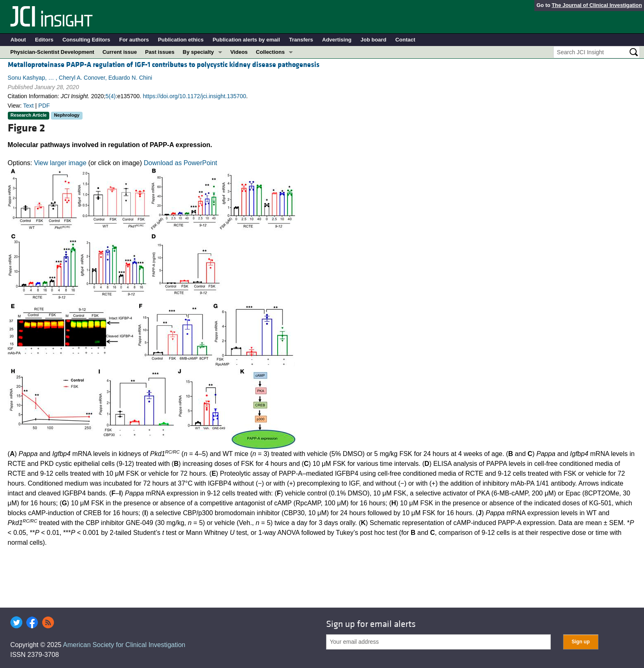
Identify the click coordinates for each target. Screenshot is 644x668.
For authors (134, 40)
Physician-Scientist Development (52, 52)
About (18, 40)
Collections (270, 52)
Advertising (337, 40)
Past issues (160, 52)
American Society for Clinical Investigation (124, 645)
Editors (44, 40)
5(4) (111, 96)
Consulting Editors (86, 40)
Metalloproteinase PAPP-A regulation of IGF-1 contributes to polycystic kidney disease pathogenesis (164, 65)
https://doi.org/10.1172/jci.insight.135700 (194, 96)
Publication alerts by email (246, 40)
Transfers (301, 40)
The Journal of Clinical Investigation (597, 5)
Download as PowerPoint (181, 163)
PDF (44, 106)
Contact (405, 40)
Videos (239, 52)
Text (28, 106)
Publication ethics (181, 40)
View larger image (60, 163)
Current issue (120, 52)
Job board (374, 40)
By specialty (198, 52)
